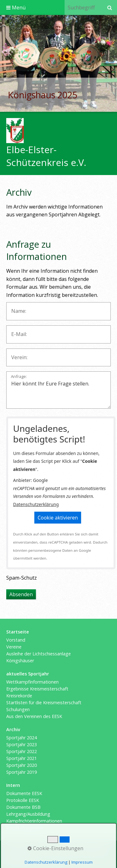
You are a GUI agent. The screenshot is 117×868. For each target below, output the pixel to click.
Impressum (44, 850)
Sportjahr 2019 (22, 772)
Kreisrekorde (19, 696)
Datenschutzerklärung (36, 504)
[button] (58, 518)
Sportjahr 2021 (22, 758)
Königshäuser (20, 661)
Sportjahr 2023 (22, 744)
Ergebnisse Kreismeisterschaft (37, 689)
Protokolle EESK (23, 800)
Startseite (18, 850)
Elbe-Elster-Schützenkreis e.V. (46, 156)
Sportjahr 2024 (22, 738)
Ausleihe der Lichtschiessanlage (39, 654)
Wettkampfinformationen (32, 682)
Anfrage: (19, 377)
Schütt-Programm (25, 828)
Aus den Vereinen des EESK (34, 716)
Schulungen (18, 709)
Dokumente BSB (23, 807)
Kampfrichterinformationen (34, 821)
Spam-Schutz (22, 578)
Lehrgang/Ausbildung (28, 814)
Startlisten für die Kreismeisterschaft (44, 703)
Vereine (14, 647)
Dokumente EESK (24, 793)
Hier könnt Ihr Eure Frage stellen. (58, 390)
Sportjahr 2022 (22, 751)
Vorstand (16, 640)
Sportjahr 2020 (22, 765)
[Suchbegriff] (83, 8)
